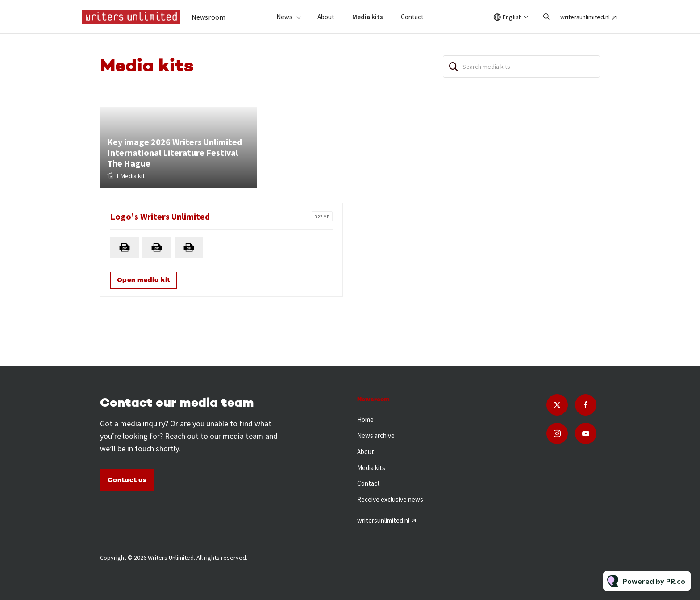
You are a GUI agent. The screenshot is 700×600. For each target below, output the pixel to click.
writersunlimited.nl (585, 17)
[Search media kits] (521, 67)
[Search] (454, 67)
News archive (376, 435)
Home (365, 419)
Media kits (368, 17)
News (284, 17)
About (326, 17)
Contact (412, 17)
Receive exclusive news (390, 499)
